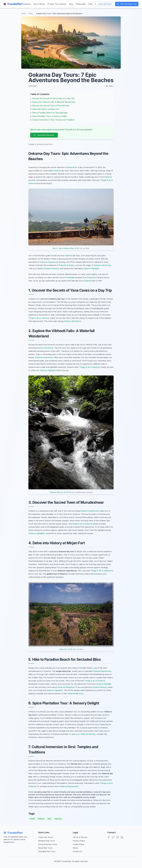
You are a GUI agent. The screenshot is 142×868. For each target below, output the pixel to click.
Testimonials (81, 4)
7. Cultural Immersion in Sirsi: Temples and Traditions (52, 120)
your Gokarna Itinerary (86, 734)
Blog (71, 4)
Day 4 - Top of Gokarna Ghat (63, 248)
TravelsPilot (13, 833)
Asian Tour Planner (57, 4)
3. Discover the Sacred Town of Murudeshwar (50, 106)
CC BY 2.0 (78, 248)
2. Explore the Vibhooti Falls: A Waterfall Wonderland (53, 102)
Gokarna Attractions (102, 265)
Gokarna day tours (76, 694)
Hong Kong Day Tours (48, 844)
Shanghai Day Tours (47, 851)
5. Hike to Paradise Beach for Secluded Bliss (49, 113)
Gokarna (71, 167)
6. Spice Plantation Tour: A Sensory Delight (48, 116)
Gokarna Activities (67, 265)
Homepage (70, 277)
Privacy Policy (79, 841)
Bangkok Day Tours (47, 841)
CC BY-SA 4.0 (69, 492)
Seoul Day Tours (45, 848)
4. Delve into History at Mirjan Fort (45, 109)
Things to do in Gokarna (39, 318)
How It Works (39, 4)
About (75, 848)
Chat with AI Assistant (44, 135)
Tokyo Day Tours (46, 837)
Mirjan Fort (63, 649)
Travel (32, 819)
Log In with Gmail (103, 4)
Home (23, 14)
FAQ (90, 4)
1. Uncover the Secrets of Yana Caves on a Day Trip (52, 98)
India (49, 819)
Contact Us (77, 851)
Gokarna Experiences (49, 262)
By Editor (110, 86)
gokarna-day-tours (45, 144)
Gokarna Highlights (91, 268)
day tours (58, 819)
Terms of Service (80, 837)
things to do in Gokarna (82, 524)
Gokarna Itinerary (51, 268)
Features (27, 4)
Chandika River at (56, 492)
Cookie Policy (78, 844)
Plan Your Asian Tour (127, 4)
